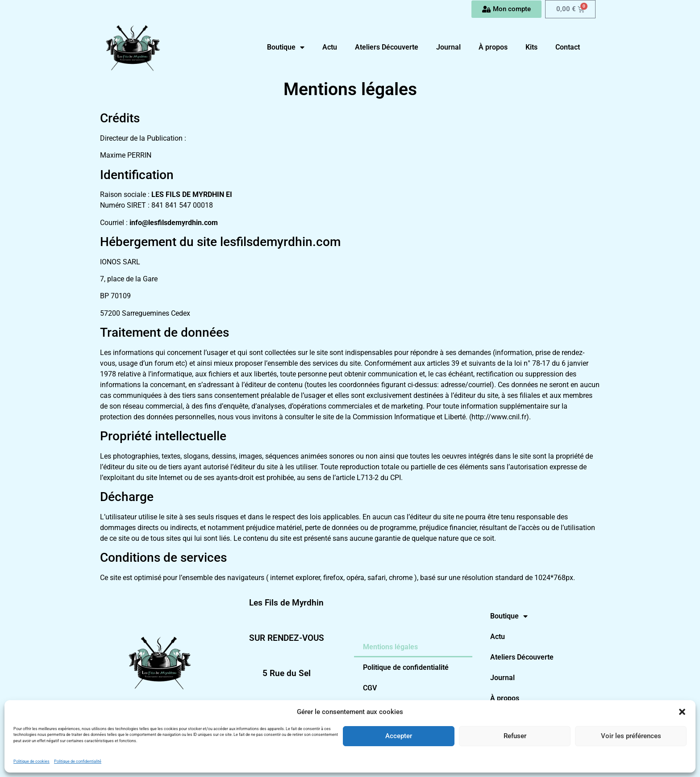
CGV (370, 688)
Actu (330, 47)
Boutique (286, 47)
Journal (448, 47)
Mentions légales (390, 647)
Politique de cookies (31, 761)
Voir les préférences (631, 736)
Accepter (399, 736)
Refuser (515, 736)
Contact (568, 47)
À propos (493, 47)
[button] (682, 712)
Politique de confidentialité (78, 761)
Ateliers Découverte (387, 47)
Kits (531, 47)
